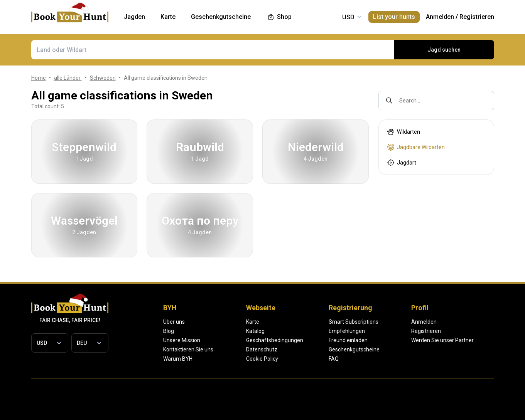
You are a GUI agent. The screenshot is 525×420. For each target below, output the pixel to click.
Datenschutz (289, 349)
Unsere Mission (182, 340)
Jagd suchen (444, 50)
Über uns (174, 322)
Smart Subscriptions (409, 322)
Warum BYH (178, 359)
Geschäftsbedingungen (302, 340)
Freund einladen (403, 340)
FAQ (389, 359)
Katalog (283, 331)
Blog (169, 331)
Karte (280, 322)
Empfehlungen (402, 331)
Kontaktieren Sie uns (188, 349)
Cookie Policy (290, 359)
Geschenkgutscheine (409, 349)
